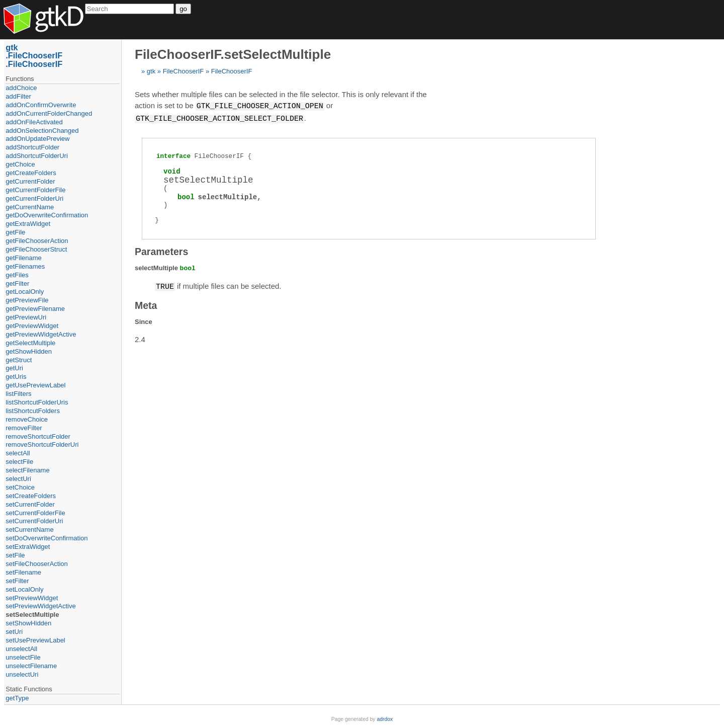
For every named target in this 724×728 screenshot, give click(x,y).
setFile (15, 555)
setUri (14, 632)
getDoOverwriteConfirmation (47, 215)
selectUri (18, 479)
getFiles (17, 275)
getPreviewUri (26, 317)
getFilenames (25, 266)
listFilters (18, 394)
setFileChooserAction (37, 564)
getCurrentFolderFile (35, 190)
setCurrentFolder (30, 504)
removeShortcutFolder (38, 436)
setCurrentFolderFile (35, 513)
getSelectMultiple (30, 343)
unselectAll (21, 649)
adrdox (385, 719)
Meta (146, 304)
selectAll (18, 453)
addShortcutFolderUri (37, 156)
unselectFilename (31, 666)
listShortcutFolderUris (37, 402)
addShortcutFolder (32, 147)
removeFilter (24, 428)
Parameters (161, 251)
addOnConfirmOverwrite (41, 105)
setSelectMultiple (32, 615)
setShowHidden (28, 623)
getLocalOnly (25, 292)
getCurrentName (30, 207)
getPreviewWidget (32, 326)
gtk (151, 71)
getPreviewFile (27, 300)
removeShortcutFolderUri (42, 444)
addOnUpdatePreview (37, 139)
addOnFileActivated (34, 122)
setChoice (20, 487)
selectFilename (27, 470)
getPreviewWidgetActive (41, 334)
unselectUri (22, 674)
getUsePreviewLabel (35, 385)
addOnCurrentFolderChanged (49, 113)
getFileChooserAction (37, 241)
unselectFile (23, 657)
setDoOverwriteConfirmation (47, 538)
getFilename (24, 258)
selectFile (19, 462)
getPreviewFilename (35, 309)
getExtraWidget (28, 224)
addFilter (18, 96)
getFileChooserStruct (36, 249)
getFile (15, 232)
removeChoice (27, 419)
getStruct (19, 360)
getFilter (17, 284)
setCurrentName (29, 530)
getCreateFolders (31, 173)
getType (17, 698)
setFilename (23, 572)
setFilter (17, 581)
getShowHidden (29, 351)
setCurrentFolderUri (34, 521)
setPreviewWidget (32, 598)
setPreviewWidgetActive (40, 606)
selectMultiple (228, 196)
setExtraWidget (28, 547)
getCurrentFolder (30, 181)
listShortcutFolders (33, 411)
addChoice (21, 88)
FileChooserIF (184, 71)
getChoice (20, 164)
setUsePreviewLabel (35, 640)
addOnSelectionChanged (42, 131)
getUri (14, 368)
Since (144, 320)
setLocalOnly (24, 589)
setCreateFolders (31, 496)
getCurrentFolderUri (34, 198)
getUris (16, 377)
